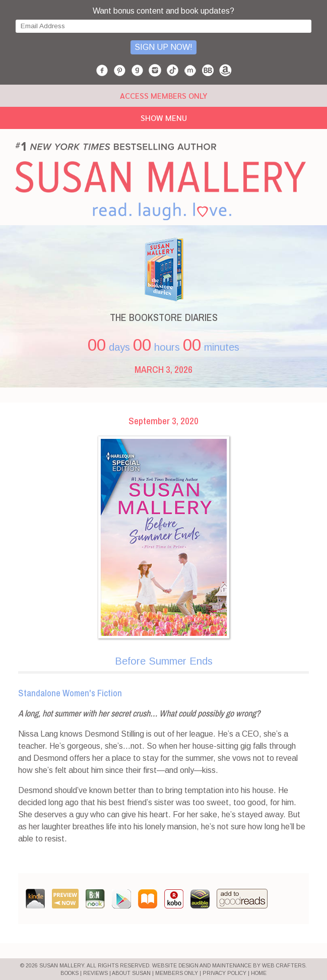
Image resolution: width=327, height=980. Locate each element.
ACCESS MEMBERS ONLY (163, 95)
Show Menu (164, 118)
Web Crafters (284, 966)
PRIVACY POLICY (224, 973)
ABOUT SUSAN (131, 973)
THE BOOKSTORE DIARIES (164, 317)
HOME (259, 973)
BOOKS (70, 973)
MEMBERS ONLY (177, 973)
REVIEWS (95, 973)
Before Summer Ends (164, 661)
